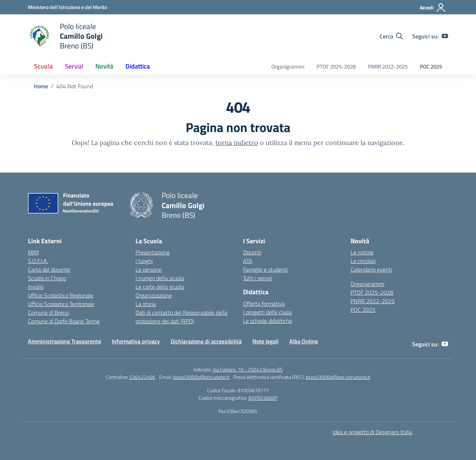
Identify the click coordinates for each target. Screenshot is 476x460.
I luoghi (144, 261)
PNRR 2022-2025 (388, 67)
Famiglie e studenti (265, 269)
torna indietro (237, 143)
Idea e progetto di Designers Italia (372, 432)
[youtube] (445, 36)
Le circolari (363, 261)
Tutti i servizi (258, 278)
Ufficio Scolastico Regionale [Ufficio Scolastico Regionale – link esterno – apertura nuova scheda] (61, 295)
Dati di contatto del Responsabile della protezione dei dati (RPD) (181, 317)
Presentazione (153, 252)
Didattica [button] (138, 66)
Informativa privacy (136, 341)
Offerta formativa (264, 304)
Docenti (252, 252)
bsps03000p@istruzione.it (201, 377)
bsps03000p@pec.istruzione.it (338, 377)
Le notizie (362, 252)
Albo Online (304, 341)
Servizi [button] (74, 66)
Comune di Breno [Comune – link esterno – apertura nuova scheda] (48, 313)
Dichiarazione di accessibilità (206, 341)
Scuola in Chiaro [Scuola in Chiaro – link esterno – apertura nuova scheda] (47, 278)
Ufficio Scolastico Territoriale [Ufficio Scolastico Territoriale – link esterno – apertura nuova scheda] (61, 304)
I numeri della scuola (160, 278)
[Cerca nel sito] (391, 36)
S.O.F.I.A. (38, 261)
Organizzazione (154, 295)
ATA (248, 261)
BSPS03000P (263, 398)
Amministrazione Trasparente (65, 341)
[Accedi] (433, 8)
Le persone (149, 269)
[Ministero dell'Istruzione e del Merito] (67, 7)
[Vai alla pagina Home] (41, 86)
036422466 (142, 377)
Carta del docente (49, 269)
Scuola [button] (43, 66)
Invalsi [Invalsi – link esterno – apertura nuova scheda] (36, 287)
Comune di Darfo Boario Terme (64, 321)
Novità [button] (104, 66)
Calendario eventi (371, 269)
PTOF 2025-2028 (336, 67)
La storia (146, 304)
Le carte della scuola (160, 287)
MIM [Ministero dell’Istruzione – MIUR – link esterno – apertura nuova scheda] (33, 252)
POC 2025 (431, 67)
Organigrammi (288, 67)
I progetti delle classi (267, 312)
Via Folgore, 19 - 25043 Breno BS (248, 369)
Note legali (265, 341)
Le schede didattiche (268, 321)
